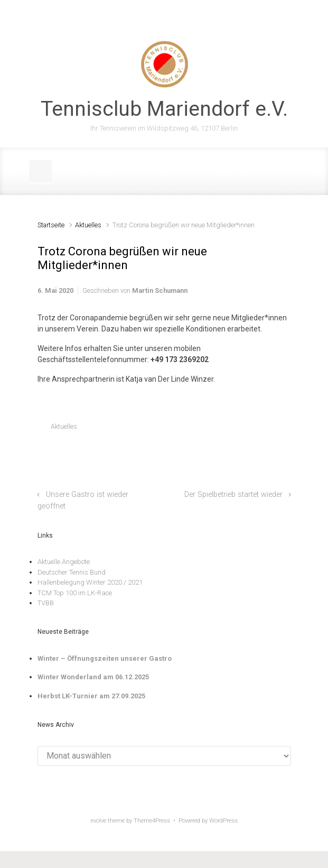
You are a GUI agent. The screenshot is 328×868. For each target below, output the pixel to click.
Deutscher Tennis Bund (72, 572)
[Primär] (41, 171)
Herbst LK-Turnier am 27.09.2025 (91, 696)
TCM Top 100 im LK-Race (75, 593)
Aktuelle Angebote (64, 562)
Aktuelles (88, 225)
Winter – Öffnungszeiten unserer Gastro (105, 658)
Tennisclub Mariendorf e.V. (164, 109)
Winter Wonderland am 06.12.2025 (93, 677)
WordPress (223, 821)
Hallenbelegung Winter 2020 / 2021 (90, 582)
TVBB (46, 603)
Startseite (51, 225)
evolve (99, 821)
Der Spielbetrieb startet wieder (233, 495)
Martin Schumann (160, 290)
